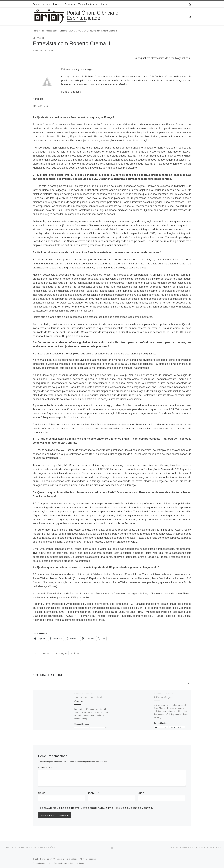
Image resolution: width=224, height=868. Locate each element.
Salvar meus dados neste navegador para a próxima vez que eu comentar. (97, 808)
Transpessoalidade (49, 31)
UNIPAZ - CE (66, 31)
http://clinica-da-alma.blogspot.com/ (171, 58)
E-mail (94, 793)
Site (141, 793)
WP (50, 863)
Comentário (48, 768)
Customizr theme (77, 863)
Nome (43, 793)
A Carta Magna (163, 697)
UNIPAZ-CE (79, 31)
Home (35, 31)
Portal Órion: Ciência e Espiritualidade (59, 859)
